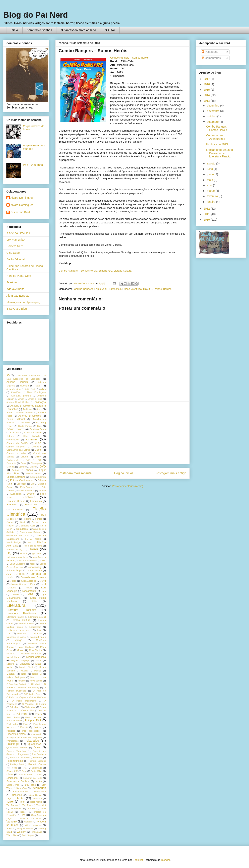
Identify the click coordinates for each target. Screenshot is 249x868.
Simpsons (12, 778)
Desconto (11, 463)
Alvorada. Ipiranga (21, 396)
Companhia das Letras (18, 450)
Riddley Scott (17, 764)
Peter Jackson (14, 721)
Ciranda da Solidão (17, 443)
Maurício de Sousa (31, 654)
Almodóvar (16, 392)
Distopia (10, 467)
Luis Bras (37, 634)
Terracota (37, 798)
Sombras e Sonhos (39, 30)
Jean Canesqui (18, 564)
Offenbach (15, 707)
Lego (43, 591)
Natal (24, 674)
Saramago (37, 768)
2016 (207, 84)
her (29, 542)
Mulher (10, 667)
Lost (9, 634)
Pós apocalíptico (31, 731)
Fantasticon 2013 (35, 505)
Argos (39, 409)
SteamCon (22, 788)
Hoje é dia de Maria (33, 546)
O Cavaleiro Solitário (17, 684)
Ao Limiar (28, 409)
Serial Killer (36, 771)
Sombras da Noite (32, 778)
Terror (10, 802)
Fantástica (36, 501)
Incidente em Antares (17, 557)
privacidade (36, 734)
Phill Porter (12, 724)
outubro (212, 116)
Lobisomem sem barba (19, 630)
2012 (207, 209)
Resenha (38, 757)
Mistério (10, 664)
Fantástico (115, 289)
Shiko (39, 775)
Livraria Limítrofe (26, 624)
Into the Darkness (28, 561)
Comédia (36, 447)
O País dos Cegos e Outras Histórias (26, 697)
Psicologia (13, 744)
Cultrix (38, 457)
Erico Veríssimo (26, 491)
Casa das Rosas (33, 433)
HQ (145, 289)
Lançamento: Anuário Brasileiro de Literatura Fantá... (219, 153)
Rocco (14, 768)
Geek (23, 522)
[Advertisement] (122, 433)
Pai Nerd (22, 714)
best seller (25, 423)
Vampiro (12, 821)
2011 (207, 214)
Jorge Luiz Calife (16, 574)
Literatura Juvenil (37, 617)
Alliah (43, 389)
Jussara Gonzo (18, 584)
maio (210, 180)
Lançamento (29, 591)
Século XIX (12, 771)
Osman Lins (28, 711)
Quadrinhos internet (17, 747)
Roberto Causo (37, 764)
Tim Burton (12, 805)
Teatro (21, 798)
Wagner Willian (25, 828)
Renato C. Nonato (19, 757)
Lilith (35, 601)
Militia (38, 660)
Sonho (38, 781)
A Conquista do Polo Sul (27, 375)
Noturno (21, 681)
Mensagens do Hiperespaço (24, 302)
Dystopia (16, 470)
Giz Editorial (22, 529)
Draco (33, 467)
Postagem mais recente (75, 473)
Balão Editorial (15, 259)
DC (39, 460)
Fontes (39, 519)
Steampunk (39, 788)
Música (38, 671)
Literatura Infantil (15, 617)
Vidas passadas (33, 825)
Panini (39, 714)
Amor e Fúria (35, 399)
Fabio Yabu (101, 289)
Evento (31, 494)
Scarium (12, 282)
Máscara (11, 654)
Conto (38, 450)
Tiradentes (16, 808)
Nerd (33, 677)
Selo (24, 771)
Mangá (18, 640)
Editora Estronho (16, 477)
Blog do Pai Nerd (36, 15)
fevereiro (213, 196)
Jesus (33, 564)
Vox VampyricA (16, 240)
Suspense (16, 795)
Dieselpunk (36, 463)
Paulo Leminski (33, 717)
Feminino (18, 510)
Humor (23, 554)
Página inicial (123, 473)
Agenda (24, 386)
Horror (33, 549)
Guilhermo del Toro (18, 535)
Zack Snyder (28, 835)
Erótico (42, 491)
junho (211, 174)
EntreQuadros (27, 487)
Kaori (33, 584)
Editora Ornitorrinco (21, 480)
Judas (13, 581)
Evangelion (16, 494)
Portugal (11, 731)
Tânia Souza (35, 795)
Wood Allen (12, 835)
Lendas (15, 594)
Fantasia (29, 497)
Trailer (23, 812)
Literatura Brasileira (21, 610)
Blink (40, 426)
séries (10, 775)
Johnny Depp (14, 571)
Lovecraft (22, 634)
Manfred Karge (38, 637)
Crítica (24, 457)
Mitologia (24, 664)
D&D (28, 460)
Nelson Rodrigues (16, 677)
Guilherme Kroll (20, 212)
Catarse (10, 436)
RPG (24, 768)
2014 (207, 95)
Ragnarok (23, 754)
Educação (21, 484)
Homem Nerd (15, 246)
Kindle (29, 588)
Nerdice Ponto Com (19, 276)
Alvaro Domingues (22, 198)
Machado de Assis (16, 637)
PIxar (26, 724)
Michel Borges (163, 289)
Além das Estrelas (18, 296)
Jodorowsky (35, 567)
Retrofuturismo (15, 761)
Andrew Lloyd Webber (18, 402)
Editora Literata (38, 477)
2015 (207, 90)
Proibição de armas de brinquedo (24, 737)
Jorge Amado (35, 571)
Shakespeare (25, 775)
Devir (23, 463)
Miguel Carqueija (36, 657)
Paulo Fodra (13, 717)
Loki (39, 630)
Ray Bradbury (39, 754)
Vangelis (28, 822)
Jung (43, 581)
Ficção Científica (132, 289)
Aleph (38, 386)
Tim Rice (27, 805)
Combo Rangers (83, 289)
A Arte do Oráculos (18, 233)
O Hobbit (36, 684)
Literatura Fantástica (21, 613)
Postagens (210, 52)
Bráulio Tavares (15, 429)
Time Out (41, 805)
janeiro (211, 202)
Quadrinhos (34, 744)
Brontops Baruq (38, 429)
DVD (43, 466)
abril (210, 185)
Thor (22, 802)
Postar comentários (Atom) (128, 486)
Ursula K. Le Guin (30, 818)
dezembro (213, 105)
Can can (15, 433)
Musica (24, 671)
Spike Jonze (13, 785)
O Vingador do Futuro (34, 704)
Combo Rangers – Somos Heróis (129, 58)
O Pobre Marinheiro (24, 701)
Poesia (24, 727)
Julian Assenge (28, 581)
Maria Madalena (27, 647)
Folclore (27, 519)
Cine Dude (13, 253)
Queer (37, 747)
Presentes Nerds (16, 734)
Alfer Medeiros (14, 389)
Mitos (38, 664)
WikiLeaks (37, 832)
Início (14, 30)
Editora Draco (33, 474)
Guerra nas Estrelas (31, 532)
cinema (32, 439)
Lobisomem (35, 627)
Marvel (20, 650)
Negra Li (37, 674)
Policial (38, 727)
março (211, 191)
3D (8, 375)
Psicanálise (32, 741)
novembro (213, 111)
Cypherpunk (12, 460)
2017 (207, 79)
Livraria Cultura (21, 620)
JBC (151, 289)
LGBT (30, 594)
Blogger (165, 860)
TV (23, 815)
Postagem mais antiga (171, 473)
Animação (40, 402)
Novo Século (36, 681)
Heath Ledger (14, 542)
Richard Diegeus (37, 761)
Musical (11, 674)
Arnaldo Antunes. (25, 413)
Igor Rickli (37, 554)
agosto (211, 163)
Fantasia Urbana (16, 501)
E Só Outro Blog (17, 309)
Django (22, 467)
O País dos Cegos (33, 694)
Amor (21, 399)
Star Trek (30, 785)
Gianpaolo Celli (27, 526)
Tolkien (31, 808)
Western (22, 832)
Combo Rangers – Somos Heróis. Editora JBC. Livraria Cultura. (95, 271)
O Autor (110, 30)
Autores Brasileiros (30, 416)
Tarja (9, 798)
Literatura (16, 605)
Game (10, 522)
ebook (29, 470)
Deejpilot (138, 860)
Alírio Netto (31, 389)
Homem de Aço (15, 550)
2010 (207, 220)
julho (210, 169)
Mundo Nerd (26, 667)
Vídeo (9, 828)
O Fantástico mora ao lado (78, 30)
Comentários (211, 58)
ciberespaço (12, 440)
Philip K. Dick (33, 720)
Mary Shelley (36, 650)
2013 (207, 101)
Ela (32, 484)
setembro (213, 122)
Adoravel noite (15, 289)
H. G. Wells (33, 539)
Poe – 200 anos (33, 165)
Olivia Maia (30, 707)
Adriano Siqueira (17, 382)
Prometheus (12, 741)
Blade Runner (25, 426)
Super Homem (21, 792)
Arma (9, 413)
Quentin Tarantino (16, 751)
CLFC (38, 443)
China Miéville (32, 436)
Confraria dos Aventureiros (216, 137)
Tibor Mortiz (36, 802)
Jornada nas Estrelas (33, 577)
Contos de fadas (16, 453)
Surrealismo (40, 792)
